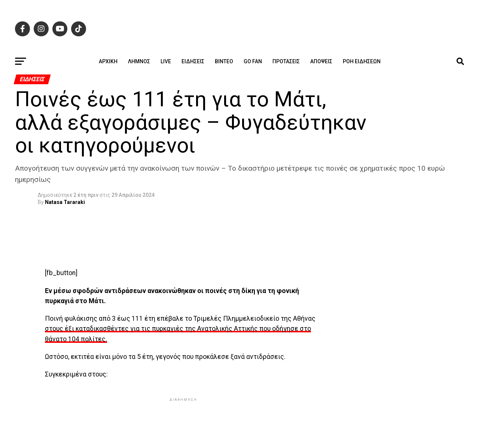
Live (166, 61)
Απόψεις (321, 61)
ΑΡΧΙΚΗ (108, 61)
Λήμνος (139, 61)
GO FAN (253, 61)
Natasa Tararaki (65, 202)
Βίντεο (224, 61)
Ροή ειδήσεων (362, 61)
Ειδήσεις (193, 61)
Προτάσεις (286, 61)
